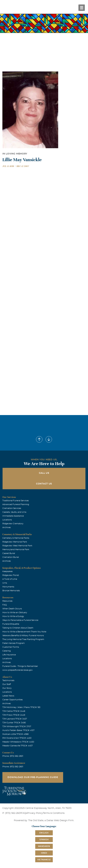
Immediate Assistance (13, 516)
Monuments (8, 587)
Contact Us (44, 484)
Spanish (44, 840)
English (44, 833)
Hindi (44, 853)
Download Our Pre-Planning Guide (33, 777)
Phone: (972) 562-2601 (13, 756)
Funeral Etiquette (11, 624)
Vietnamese (44, 860)
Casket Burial (9, 553)
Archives (7, 527)
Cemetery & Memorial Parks (16, 538)
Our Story (7, 688)
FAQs (24, 813)
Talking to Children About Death (18, 628)
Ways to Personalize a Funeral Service (20, 620)
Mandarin (44, 846)
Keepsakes (7, 571)
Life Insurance (9, 655)
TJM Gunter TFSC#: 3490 (14, 723)
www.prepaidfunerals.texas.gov (18, 670)
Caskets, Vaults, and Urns (14, 512)
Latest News (8, 696)
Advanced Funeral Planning (16, 504)
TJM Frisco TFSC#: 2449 (14, 715)
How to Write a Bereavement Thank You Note (24, 632)
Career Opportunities (13, 700)
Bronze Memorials (11, 591)
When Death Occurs (12, 609)
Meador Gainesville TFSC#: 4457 (18, 746)
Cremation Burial (11, 557)
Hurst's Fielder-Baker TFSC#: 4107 (18, 730)
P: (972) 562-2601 (12, 813)
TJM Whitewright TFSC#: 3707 (17, 727)
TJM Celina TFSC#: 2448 (14, 711)
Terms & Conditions (54, 813)
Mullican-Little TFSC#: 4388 (15, 734)
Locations (7, 520)
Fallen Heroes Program (14, 643)
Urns (5, 583)
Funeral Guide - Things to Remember (20, 666)
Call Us (44, 473)
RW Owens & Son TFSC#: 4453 (17, 738)
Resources (7, 601)
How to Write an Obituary (15, 613)
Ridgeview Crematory (13, 524)
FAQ (5, 605)
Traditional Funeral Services (16, 501)
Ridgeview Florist (11, 575)
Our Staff (7, 684)
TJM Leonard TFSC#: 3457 (15, 719)
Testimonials (8, 680)
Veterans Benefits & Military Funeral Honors (23, 636)
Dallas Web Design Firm (60, 821)
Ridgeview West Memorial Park (17, 546)
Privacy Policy (35, 813)
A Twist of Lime (10, 579)
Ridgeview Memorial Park (15, 542)
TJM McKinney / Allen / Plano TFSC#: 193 (21, 707)
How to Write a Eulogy (13, 616)
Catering (7, 651)
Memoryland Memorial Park (16, 550)
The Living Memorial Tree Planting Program (23, 639)
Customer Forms (11, 647)
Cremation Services (12, 508)
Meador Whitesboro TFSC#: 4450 (18, 742)
